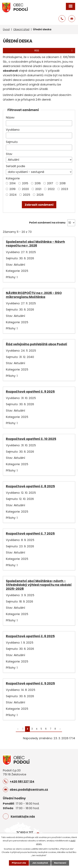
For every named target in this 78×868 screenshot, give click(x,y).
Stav (9, 154)
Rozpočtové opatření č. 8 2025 (30, 486)
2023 (65, 189)
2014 (13, 183)
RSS (54, 51)
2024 (13, 195)
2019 (12, 189)
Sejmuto (12, 142)
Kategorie (13, 178)
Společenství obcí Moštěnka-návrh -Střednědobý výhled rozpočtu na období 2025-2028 (39, 585)
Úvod (6, 29)
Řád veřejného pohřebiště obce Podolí (37, 344)
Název (10, 117)
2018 (63, 183)
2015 (25, 183)
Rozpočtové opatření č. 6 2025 (30, 636)
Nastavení (60, 863)
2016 (38, 183)
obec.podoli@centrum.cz (29, 789)
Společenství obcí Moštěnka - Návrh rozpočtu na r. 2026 (35, 244)
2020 (25, 189)
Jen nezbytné (40, 863)
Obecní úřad (21, 29)
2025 (27, 195)
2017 (50, 183)
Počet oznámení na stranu (47, 223)
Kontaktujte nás (23, 816)
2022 (51, 189)
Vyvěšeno (13, 130)
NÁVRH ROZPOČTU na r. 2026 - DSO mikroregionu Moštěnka (34, 295)
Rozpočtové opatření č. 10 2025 (31, 439)
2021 (38, 189)
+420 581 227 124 (22, 781)
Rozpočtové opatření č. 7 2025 (30, 534)
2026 (40, 195)
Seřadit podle (15, 166)
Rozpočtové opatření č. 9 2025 (30, 392)
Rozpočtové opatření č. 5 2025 (30, 683)
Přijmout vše (19, 863)
